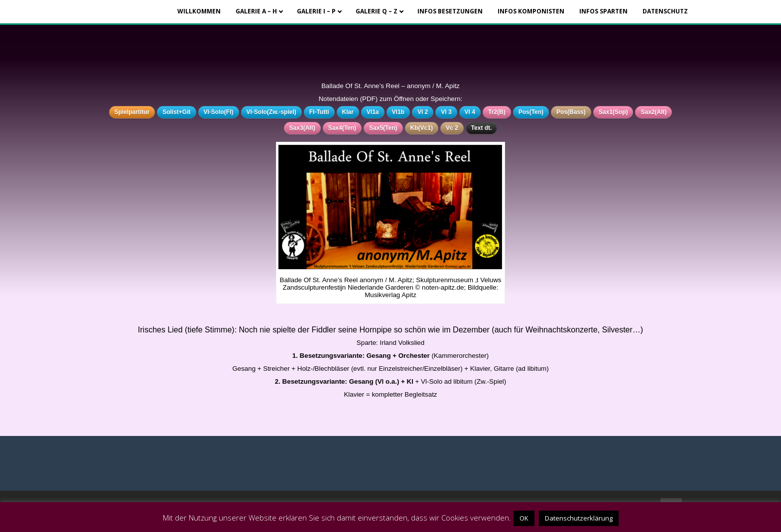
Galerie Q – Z (377, 11)
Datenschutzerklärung (579, 518)
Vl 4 (470, 112)
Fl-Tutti (319, 112)
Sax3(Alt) (302, 128)
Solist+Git (176, 112)
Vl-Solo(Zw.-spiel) (271, 112)
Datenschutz (665, 11)
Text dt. (482, 128)
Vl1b (398, 112)
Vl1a (373, 112)
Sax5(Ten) (383, 128)
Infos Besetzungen (450, 11)
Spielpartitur (132, 112)
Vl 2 (423, 112)
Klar (348, 112)
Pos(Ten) (531, 112)
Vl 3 (446, 112)
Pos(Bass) (571, 112)
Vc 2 (452, 128)
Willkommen (199, 11)
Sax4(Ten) (342, 128)
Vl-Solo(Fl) (219, 112)
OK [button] (524, 518)
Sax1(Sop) (613, 112)
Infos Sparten (603, 11)
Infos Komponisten (531, 11)
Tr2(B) (497, 112)
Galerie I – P (316, 11)
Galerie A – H (256, 11)
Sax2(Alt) (653, 112)
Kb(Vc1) (422, 128)
